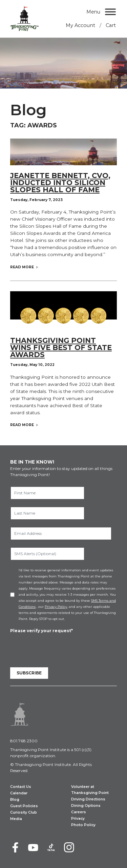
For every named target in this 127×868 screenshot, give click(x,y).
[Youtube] (33, 847)
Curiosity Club (24, 812)
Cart (111, 25)
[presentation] (62, 647)
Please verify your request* (41, 631)
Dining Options (86, 806)
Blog (15, 800)
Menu (93, 12)
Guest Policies (24, 806)
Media (16, 819)
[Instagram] (69, 847)
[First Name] (47, 493)
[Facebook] (15, 847)
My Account (80, 25)
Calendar (19, 793)
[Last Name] (47, 513)
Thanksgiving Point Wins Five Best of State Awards (61, 348)
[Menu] (110, 12)
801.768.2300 (24, 741)
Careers (79, 812)
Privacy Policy (56, 607)
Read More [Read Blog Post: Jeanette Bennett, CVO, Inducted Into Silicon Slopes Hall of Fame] (22, 267)
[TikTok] (51, 847)
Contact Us (21, 787)
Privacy (78, 819)
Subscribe (29, 673)
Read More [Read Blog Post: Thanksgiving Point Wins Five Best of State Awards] (22, 425)
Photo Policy (83, 825)
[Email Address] (61, 534)
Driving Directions (88, 799)
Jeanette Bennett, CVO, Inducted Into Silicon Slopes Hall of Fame (60, 183)
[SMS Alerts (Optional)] (47, 554)
